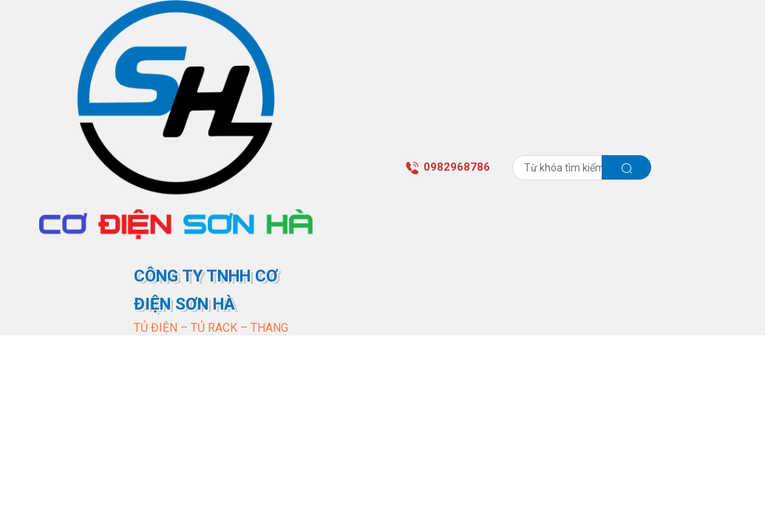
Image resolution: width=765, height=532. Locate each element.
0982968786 (448, 167)
